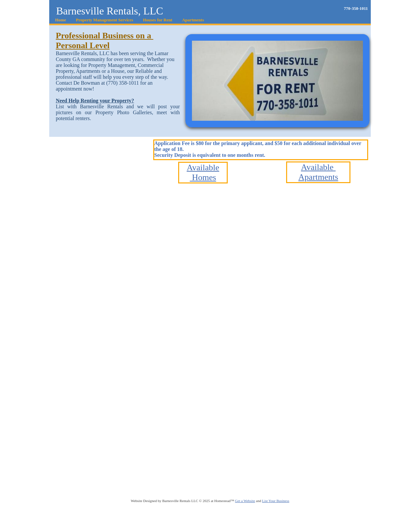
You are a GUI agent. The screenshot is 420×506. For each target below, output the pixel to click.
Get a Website (245, 501)
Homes (203, 177)
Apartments (318, 177)
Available (203, 168)
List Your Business (276, 501)
